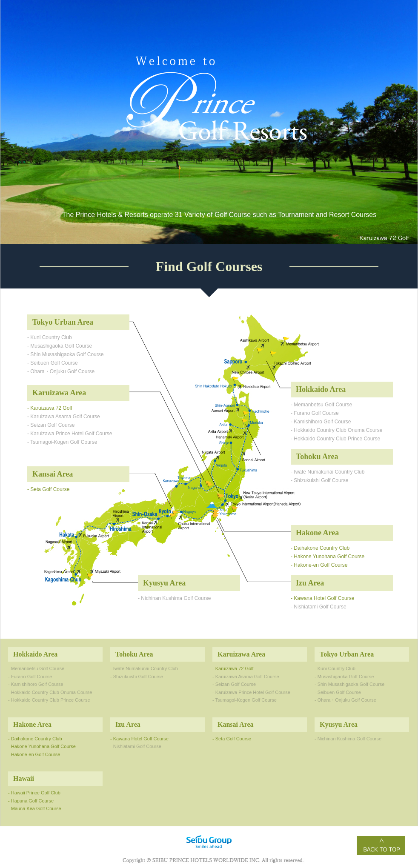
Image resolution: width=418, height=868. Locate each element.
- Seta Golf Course (48, 489)
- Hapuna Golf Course (31, 801)
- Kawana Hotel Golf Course (322, 598)
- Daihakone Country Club (320, 548)
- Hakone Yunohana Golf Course (328, 557)
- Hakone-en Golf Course (319, 565)
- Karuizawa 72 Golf (50, 408)
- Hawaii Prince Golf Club (34, 793)
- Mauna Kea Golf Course (35, 808)
